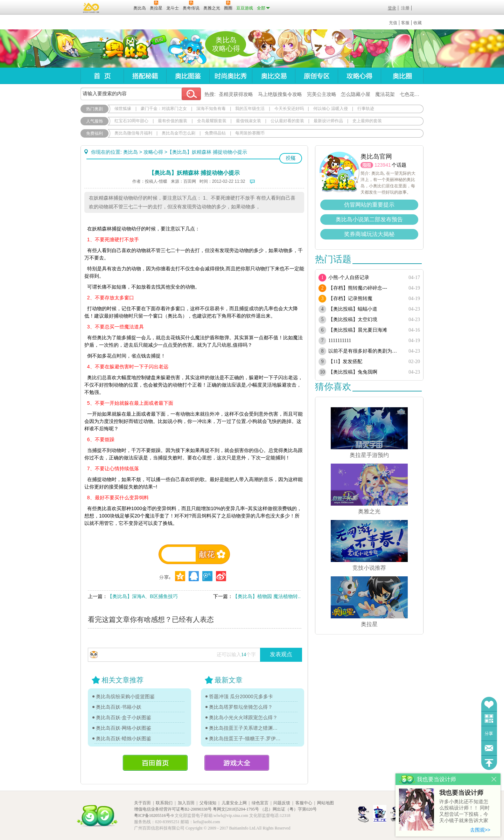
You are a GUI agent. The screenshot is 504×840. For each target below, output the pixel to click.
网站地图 (325, 803)
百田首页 (155, 763)
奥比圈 (402, 76)
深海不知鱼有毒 (211, 109)
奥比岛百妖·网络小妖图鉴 (124, 728)
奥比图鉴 (188, 76)
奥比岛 (124, 49)
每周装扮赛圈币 (250, 133)
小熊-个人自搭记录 (349, 277)
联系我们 (164, 803)
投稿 (291, 158)
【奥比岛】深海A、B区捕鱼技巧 (143, 596)
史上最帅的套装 (367, 121)
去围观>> (480, 830)
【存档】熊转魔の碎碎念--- (358, 288)
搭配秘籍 (145, 76)
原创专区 (316, 76)
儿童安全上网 (234, 803)
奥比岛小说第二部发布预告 (369, 219)
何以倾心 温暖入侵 (331, 109)
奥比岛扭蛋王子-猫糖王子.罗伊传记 (245, 738)
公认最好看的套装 (287, 121)
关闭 (494, 779)
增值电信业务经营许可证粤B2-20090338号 (173, 809)
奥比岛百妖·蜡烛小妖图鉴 (124, 738)
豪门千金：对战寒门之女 (164, 109)
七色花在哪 (412, 94)
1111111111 (340, 341)
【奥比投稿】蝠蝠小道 (353, 309)
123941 (383, 165)
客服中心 (304, 803)
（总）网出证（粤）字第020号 (288, 809)
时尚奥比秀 (231, 76)
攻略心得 (359, 76)
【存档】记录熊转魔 (350, 298)
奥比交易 (274, 76)
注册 (405, 8)
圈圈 (367, 165)
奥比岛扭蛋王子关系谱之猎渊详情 (245, 728)
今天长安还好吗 (289, 109)
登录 (392, 8)
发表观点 (281, 654)
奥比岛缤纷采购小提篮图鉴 (125, 696)
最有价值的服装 (173, 121)
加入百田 (186, 803)
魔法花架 (385, 94)
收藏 (418, 23)
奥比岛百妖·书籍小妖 (119, 707)
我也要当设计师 (461, 793)
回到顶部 (489, 763)
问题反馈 (489, 748)
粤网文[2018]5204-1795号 (236, 809)
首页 (102, 76)
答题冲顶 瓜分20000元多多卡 (241, 696)
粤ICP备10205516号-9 (154, 815)
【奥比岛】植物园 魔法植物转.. (267, 596)
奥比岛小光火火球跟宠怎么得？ (243, 717)
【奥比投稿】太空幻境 (353, 320)
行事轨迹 (366, 109)
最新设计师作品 (328, 121)
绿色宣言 (260, 803)
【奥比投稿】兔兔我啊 (353, 372)
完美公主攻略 (322, 94)
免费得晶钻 (215, 133)
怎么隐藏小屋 (356, 94)
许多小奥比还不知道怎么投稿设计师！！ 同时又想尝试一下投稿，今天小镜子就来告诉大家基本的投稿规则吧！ (464, 811)
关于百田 (142, 803)
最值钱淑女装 (248, 121)
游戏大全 (237, 763)
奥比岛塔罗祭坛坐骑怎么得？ (241, 707)
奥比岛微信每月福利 (133, 133)
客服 (405, 23)
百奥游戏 (91, 8)
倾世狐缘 (123, 109)
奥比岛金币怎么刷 (178, 133)
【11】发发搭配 (345, 362)
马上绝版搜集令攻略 (280, 94)
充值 (393, 23)
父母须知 (208, 803)
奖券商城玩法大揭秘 (369, 234)
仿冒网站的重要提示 (369, 205)
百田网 (118, 7)
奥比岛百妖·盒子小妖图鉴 (124, 717)
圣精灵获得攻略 (236, 94)
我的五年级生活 (250, 109)
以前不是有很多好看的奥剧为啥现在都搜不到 (365, 351)
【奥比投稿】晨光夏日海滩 (358, 330)
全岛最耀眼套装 (212, 121)
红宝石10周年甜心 (131, 121)
